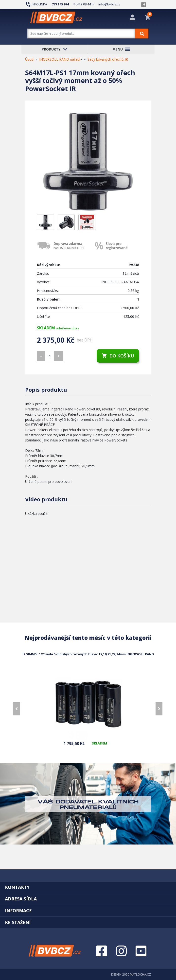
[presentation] (17, 709)
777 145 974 (60, 4)
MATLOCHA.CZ (140, 974)
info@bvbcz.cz (109, 4)
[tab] (88, 887)
